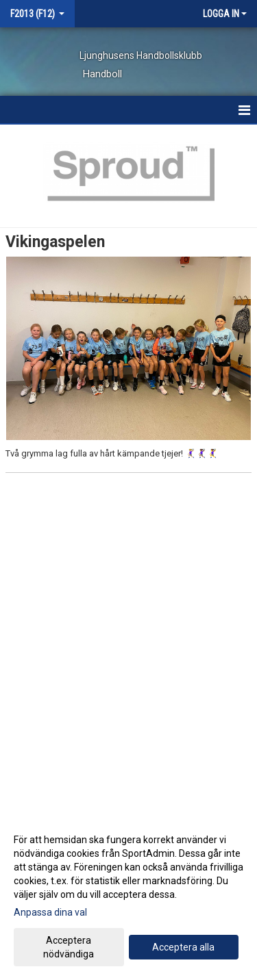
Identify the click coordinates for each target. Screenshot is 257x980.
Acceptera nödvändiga (69, 947)
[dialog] (128, 896)
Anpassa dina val (50, 912)
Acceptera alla (183, 947)
